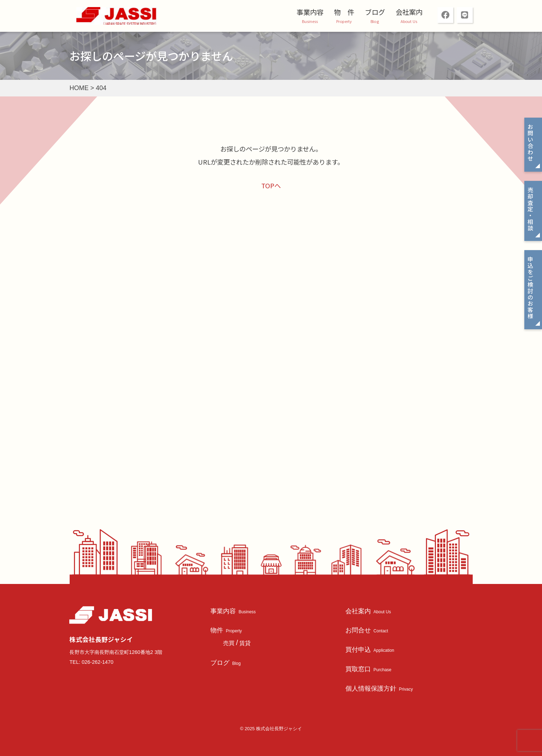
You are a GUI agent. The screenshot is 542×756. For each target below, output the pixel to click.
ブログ (375, 12)
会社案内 (409, 12)
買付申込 (370, 649)
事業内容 (310, 12)
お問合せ (367, 630)
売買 (229, 643)
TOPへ (271, 185)
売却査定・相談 (530, 209)
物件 (226, 630)
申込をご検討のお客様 (530, 288)
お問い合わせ (530, 143)
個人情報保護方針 (379, 688)
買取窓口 (368, 669)
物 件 (344, 12)
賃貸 (245, 643)
